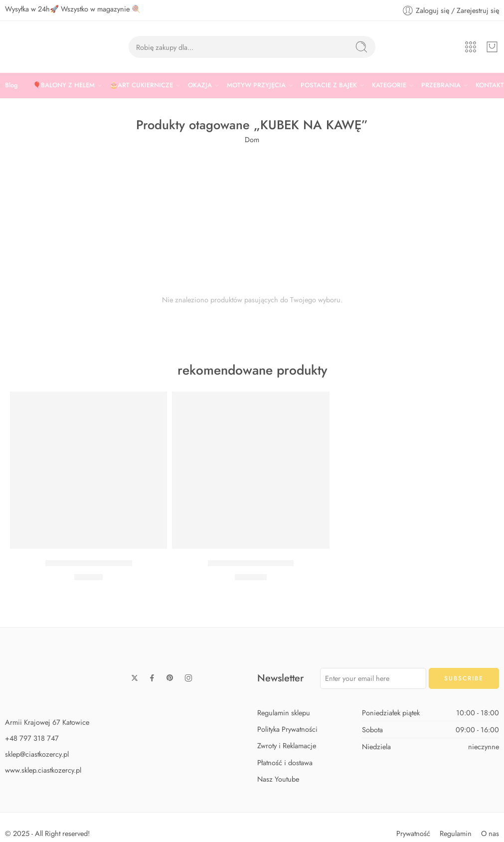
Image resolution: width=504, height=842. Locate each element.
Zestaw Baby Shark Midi (89, 563)
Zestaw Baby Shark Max (251, 563)
